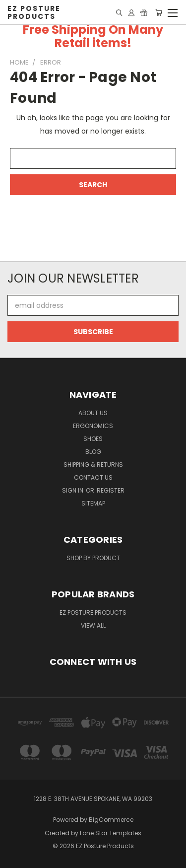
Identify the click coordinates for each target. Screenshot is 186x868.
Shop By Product (93, 558)
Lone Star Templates (111, 833)
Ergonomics (93, 426)
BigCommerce (111, 820)
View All (93, 625)
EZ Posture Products (93, 613)
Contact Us (93, 477)
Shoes (93, 439)
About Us (93, 413)
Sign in (73, 490)
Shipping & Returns (93, 465)
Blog (93, 452)
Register (111, 490)
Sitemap (93, 503)
